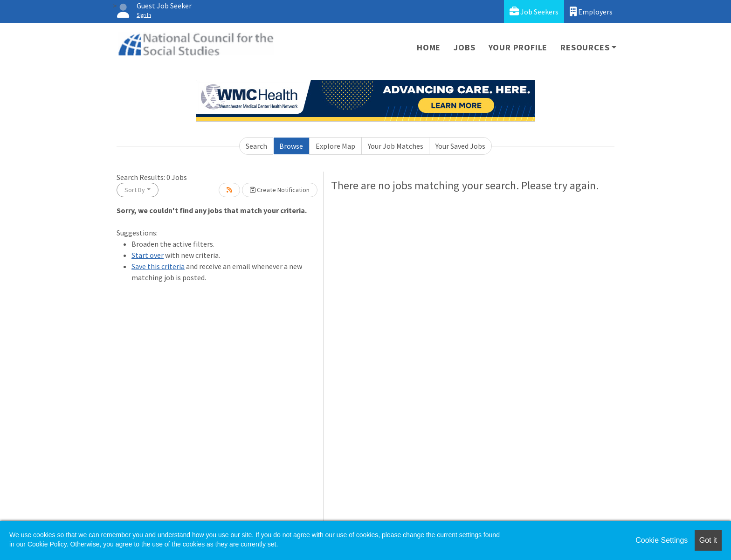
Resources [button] (585, 47)
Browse (291, 146)
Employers (591, 11)
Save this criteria (158, 266)
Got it (708, 540)
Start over (148, 255)
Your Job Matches (396, 146)
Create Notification (280, 190)
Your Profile (518, 47)
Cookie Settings (662, 540)
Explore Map (335, 146)
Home (429, 47)
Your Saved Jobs (460, 146)
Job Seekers (534, 11)
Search (256, 146)
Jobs (464, 47)
